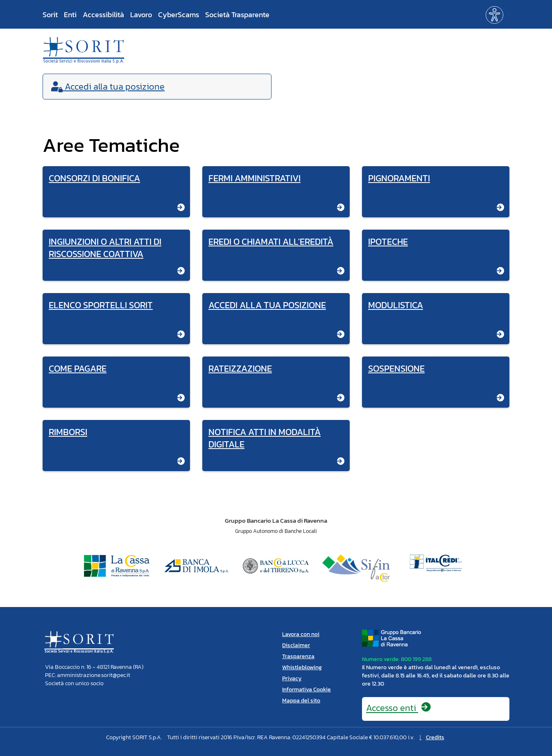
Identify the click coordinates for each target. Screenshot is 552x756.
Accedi (108, 87)
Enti (70, 15)
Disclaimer (296, 645)
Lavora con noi (301, 634)
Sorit (50, 15)
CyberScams (179, 15)
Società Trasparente (237, 15)
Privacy (292, 678)
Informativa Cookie (307, 689)
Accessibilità (103, 15)
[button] (494, 14)
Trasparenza (298, 656)
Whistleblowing (302, 667)
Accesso (399, 708)
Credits (435, 737)
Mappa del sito (301, 701)
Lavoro (141, 15)
